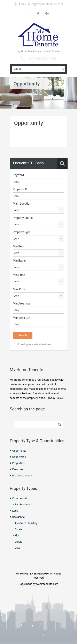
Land (15, 511)
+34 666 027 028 (41, 59)
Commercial (20, 498)
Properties (18, 463)
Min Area (21, 303)
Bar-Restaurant (24, 504)
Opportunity (19, 451)
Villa (17, 548)
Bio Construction (22, 476)
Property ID (20, 189)
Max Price (19, 289)
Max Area (22, 318)
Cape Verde (19, 457)
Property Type (22, 232)
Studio (19, 542)
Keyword (18, 175)
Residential (19, 517)
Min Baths (19, 261)
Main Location (22, 204)
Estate (19, 529)
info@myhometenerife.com (45, 4)
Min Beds (19, 246)
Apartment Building (26, 523)
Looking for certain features (33, 344)
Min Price (19, 275)
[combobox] (39, 210)
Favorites (18, 469)
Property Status (23, 218)
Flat (17, 535)
